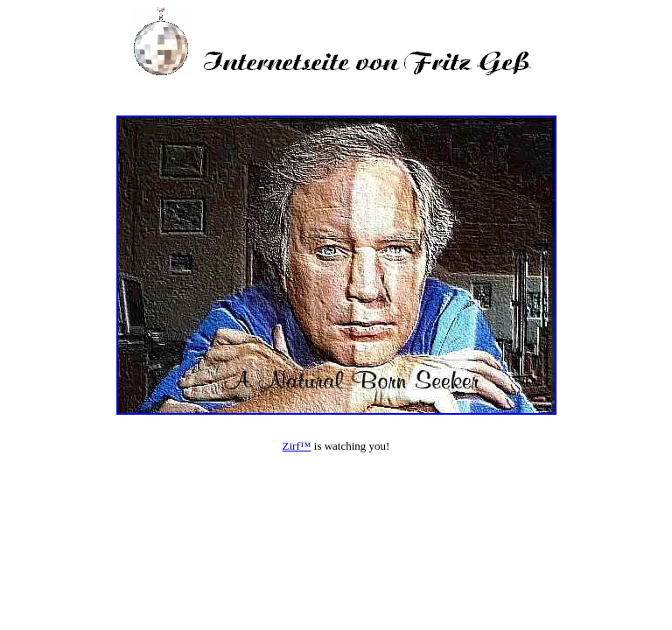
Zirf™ (297, 446)
